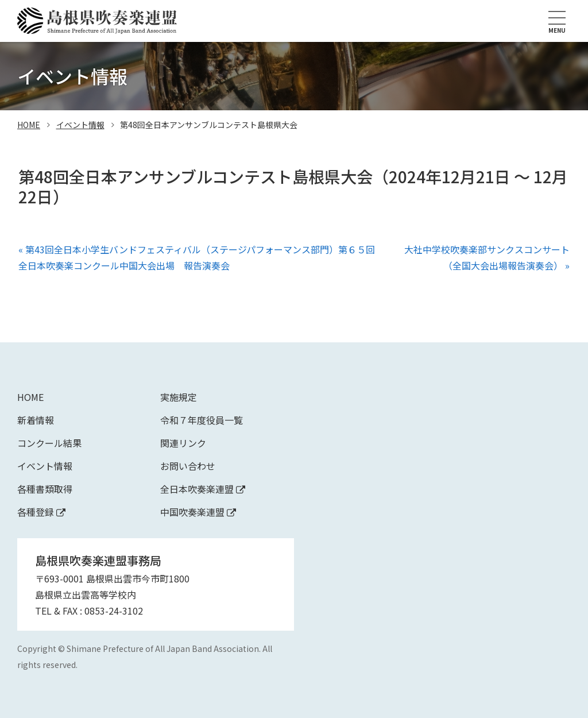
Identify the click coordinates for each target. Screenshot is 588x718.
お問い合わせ (188, 466)
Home (30, 397)
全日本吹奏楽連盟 (203, 489)
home (29, 125)
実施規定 (179, 397)
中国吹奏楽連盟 (198, 512)
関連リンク (183, 443)
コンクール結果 (49, 443)
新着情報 (36, 420)
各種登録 (41, 512)
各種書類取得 (45, 489)
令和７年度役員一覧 (202, 420)
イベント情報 (80, 125)
